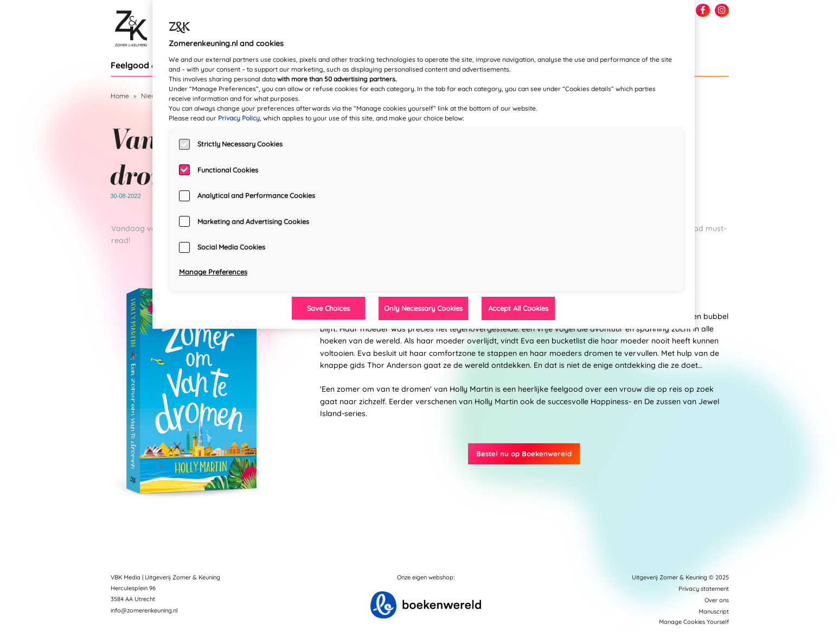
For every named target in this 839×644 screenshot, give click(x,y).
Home (120, 96)
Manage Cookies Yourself (694, 622)
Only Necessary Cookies (423, 308)
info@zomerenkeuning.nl (144, 610)
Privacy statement (704, 589)
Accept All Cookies (518, 308)
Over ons (717, 600)
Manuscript (714, 611)
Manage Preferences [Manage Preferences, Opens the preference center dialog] (213, 272)
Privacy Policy (239, 118)
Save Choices (328, 308)
